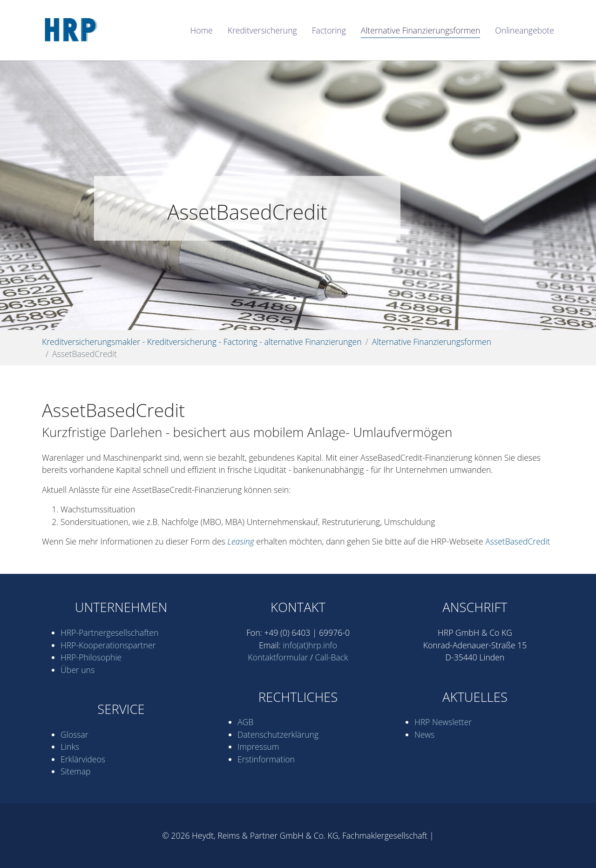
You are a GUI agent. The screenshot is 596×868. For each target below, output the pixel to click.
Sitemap (75, 771)
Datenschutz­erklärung (278, 734)
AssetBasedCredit (518, 541)
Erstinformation (266, 759)
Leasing (240, 541)
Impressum (258, 747)
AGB (245, 722)
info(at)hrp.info (310, 645)
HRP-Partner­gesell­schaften (109, 632)
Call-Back (332, 657)
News (424, 734)
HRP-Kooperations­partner (108, 645)
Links (70, 747)
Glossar (74, 734)
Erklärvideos (83, 759)
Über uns (78, 670)
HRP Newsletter (443, 722)
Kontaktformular (278, 657)
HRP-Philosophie (91, 657)
